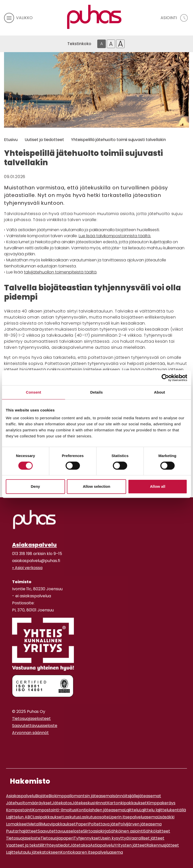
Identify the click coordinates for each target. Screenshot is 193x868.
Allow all (158, 486)
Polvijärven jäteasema (140, 824)
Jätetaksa (80, 845)
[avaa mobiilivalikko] (18, 18)
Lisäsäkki (166, 817)
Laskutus (71, 817)
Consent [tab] (34, 392)
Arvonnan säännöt (30, 733)
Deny (35, 486)
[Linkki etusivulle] (94, 17)
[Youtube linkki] (18, 745)
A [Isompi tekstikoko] (111, 44)
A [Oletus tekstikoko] (102, 44)
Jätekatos (62, 803)
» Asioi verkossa (27, 568)
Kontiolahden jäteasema (100, 810)
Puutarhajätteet (22, 831)
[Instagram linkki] (14, 745)
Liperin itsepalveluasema (133, 817)
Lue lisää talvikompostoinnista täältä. (115, 236)
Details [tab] (96, 392)
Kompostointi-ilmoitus (54, 810)
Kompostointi (19, 810)
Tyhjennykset (87, 838)
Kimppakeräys (161, 803)
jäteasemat (150, 796)
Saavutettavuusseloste (35, 726)
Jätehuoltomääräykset (29, 803)
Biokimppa (59, 796)
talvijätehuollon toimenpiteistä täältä (60, 272)
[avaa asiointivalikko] (175, 18)
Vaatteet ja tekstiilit (25, 845)
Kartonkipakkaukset (127, 803)
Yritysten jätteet (130, 845)
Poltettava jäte (103, 824)
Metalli (35, 824)
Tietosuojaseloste (23, 838)
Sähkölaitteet (157, 831)
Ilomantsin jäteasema (91, 796)
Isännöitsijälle (125, 796)
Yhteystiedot (57, 845)
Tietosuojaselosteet (31, 719)
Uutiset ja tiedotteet (44, 140)
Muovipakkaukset (58, 824)
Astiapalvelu (102, 845)
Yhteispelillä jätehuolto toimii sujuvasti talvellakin (118, 140)
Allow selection (96, 486)
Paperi (82, 824)
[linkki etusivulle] (34, 519)
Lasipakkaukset (48, 817)
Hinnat (101, 803)
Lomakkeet (17, 824)
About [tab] (160, 392)
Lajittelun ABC (19, 817)
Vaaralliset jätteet (147, 838)
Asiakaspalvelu (34, 545)
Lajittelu (132, 810)
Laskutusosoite (94, 817)
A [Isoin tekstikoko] (120, 44)
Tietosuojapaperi (57, 838)
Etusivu (11, 140)
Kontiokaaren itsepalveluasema (92, 852)
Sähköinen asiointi (126, 831)
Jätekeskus (83, 803)
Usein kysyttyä (114, 838)
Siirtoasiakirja (96, 831)
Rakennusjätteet (163, 845)
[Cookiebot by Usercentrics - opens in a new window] (165, 378)
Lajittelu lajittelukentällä (163, 810)
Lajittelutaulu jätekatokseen (33, 852)
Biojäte (42, 796)
